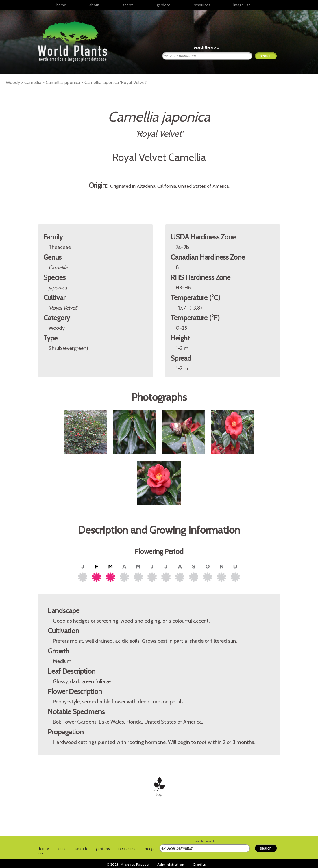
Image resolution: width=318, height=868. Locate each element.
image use (242, 5)
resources (127, 849)
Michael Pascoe (135, 864)
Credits (199, 864)
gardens (164, 5)
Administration (171, 864)
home (61, 5)
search (128, 5)
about (94, 5)
